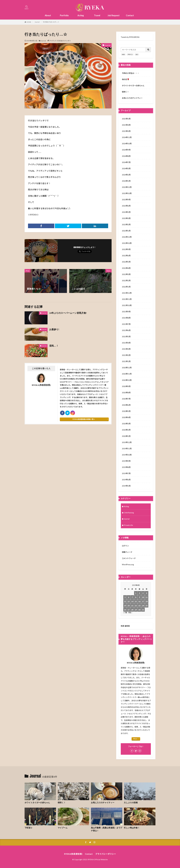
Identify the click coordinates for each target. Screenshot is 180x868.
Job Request (114, 15)
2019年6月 (126, 480)
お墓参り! (54, 329)
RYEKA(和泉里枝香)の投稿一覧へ (84, 419)
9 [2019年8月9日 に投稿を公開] (139, 597)
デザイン (130, 54)
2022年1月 (126, 287)
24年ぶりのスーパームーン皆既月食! (68, 313)
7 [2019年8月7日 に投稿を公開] (132, 597)
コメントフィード (129, 558)
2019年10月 (127, 455)
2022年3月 (126, 274)
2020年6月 (126, 405)
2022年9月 (126, 249)
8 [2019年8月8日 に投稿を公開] (136, 597)
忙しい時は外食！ (132, 828)
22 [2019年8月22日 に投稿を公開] (136, 605)
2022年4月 (126, 268)
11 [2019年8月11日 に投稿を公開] (147, 597)
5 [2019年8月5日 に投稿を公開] (125, 597)
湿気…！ (54, 346)
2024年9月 (126, 150)
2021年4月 (126, 343)
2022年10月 (127, 243)
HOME (29, 22)
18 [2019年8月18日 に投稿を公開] (147, 601)
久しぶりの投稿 (131, 803)
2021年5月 (126, 337)
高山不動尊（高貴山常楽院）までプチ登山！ (107, 829)
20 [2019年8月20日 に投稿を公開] (129, 605)
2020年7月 (126, 399)
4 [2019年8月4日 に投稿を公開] (147, 593)
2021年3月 (126, 349)
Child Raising (129, 513)
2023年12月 (127, 187)
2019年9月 (126, 461)
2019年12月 (127, 442)
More (135, 739)
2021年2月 (126, 355)
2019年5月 (126, 486)
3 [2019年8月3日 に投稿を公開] (143, 593)
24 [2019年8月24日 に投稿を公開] (143, 605)
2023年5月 (126, 212)
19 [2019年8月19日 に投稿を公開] (125, 605)
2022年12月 (127, 237)
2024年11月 (127, 137)
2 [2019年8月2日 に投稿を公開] (139, 593)
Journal (37, 22)
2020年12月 (127, 368)
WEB (123, 54)
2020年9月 (126, 386)
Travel (97, 15)
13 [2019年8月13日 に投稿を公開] (129, 601)
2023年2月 (126, 225)
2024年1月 (126, 181)
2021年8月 (126, 318)
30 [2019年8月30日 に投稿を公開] (139, 610)
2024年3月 (126, 168)
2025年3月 (126, 131)
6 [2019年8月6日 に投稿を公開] (129, 597)
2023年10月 (127, 193)
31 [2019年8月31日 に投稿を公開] (143, 610)
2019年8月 (126, 467)
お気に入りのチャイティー (132, 98)
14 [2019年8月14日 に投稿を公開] (132, 601)
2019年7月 (126, 473)
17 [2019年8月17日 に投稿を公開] (143, 601)
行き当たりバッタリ (64, 41)
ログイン (125, 546)
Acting (81, 15)
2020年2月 (126, 430)
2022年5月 (126, 262)
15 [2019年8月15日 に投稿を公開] (136, 601)
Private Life (128, 525)
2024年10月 (127, 144)
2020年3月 (126, 424)
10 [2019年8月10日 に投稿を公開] (143, 597)
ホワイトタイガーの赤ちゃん (133, 86)
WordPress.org (128, 564)
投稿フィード (127, 552)
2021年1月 (126, 361)
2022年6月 (126, 256)
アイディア (53, 41)
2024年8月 (126, 156)
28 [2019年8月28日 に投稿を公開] (132, 610)
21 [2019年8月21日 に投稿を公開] (132, 605)
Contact (130, 15)
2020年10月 (127, 380)
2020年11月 (127, 374)
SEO (137, 54)
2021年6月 (126, 330)
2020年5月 (126, 411)
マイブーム (63, 828)
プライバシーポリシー (106, 854)
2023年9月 (126, 200)
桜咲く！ (125, 92)
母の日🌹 (126, 79)
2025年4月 (126, 125)
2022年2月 (126, 281)
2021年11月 (127, 299)
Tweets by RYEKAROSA (130, 37)
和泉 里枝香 (125, 626)
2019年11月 (127, 449)
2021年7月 (126, 324)
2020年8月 (126, 393)
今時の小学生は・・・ (131, 73)
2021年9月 (126, 312)
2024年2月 (126, 175)
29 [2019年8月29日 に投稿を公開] (136, 610)
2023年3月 (126, 218)
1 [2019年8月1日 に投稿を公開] (136, 593)
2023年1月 (126, 231)
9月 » (130, 613)
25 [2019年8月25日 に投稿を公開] (147, 605)
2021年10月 (127, 305)
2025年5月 (126, 119)
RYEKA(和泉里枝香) (73, 854)
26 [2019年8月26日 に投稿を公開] (125, 610)
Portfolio (64, 15)
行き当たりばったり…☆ (51, 22)
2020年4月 (126, 417)
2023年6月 (126, 206)
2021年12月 (127, 293)
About (48, 15)
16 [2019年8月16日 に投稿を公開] (139, 601)
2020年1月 (126, 436)
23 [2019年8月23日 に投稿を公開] (139, 605)
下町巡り (28, 828)
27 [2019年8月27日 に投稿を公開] (129, 610)
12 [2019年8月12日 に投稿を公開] (125, 601)
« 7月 (125, 613)
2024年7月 (126, 162)
